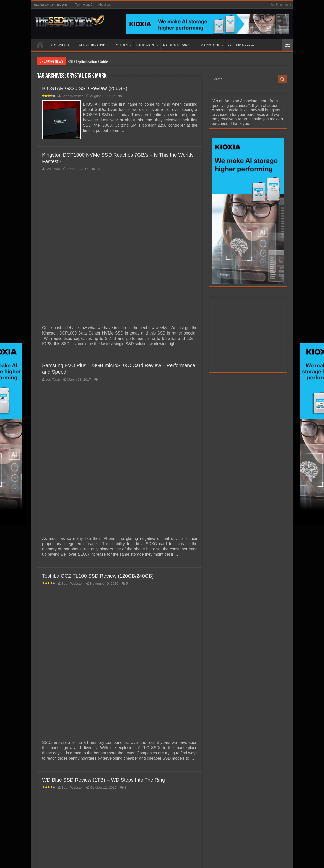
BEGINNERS (59, 45)
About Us (104, 5)
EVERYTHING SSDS (92, 45)
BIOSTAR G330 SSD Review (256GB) (85, 88)
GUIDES (122, 45)
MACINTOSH (210, 45)
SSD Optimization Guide (88, 62)
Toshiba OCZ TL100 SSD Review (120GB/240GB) (98, 575)
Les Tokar (53, 168)
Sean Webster (72, 96)
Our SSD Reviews (241, 45)
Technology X (84, 5)
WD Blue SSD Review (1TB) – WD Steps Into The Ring (103, 779)
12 (98, 168)
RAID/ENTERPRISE (178, 45)
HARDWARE (146, 45)
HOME (40, 45)
